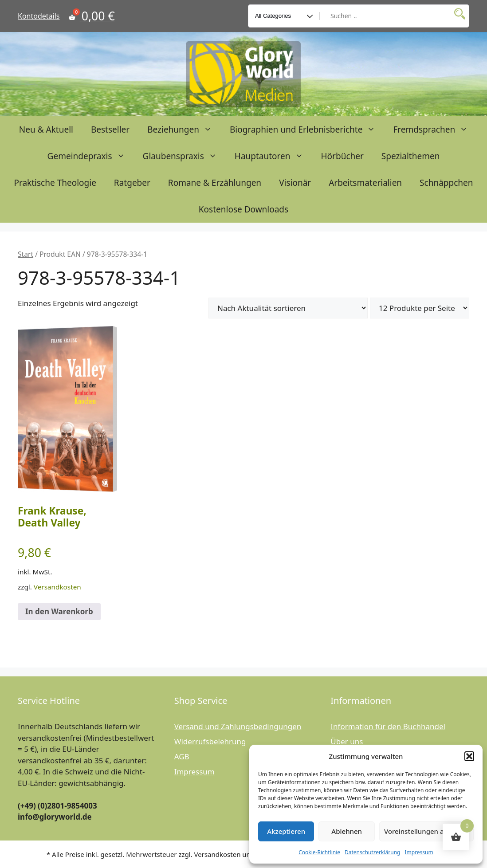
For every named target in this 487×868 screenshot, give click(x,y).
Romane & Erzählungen (215, 183)
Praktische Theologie (55, 183)
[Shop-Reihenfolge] (288, 308)
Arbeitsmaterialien (365, 183)
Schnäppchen (446, 183)
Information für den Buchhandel (388, 726)
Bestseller (110, 130)
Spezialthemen (411, 156)
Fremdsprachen (435, 130)
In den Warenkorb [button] (59, 611)
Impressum (419, 852)
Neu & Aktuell (46, 130)
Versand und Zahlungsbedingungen (238, 726)
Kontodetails (39, 16)
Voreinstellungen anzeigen (426, 831)
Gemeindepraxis (91, 156)
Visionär (295, 183)
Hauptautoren (273, 156)
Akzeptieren (286, 831)
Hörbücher (342, 156)
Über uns (347, 741)
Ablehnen (347, 831)
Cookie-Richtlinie (319, 852)
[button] (469, 756)
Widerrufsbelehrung (210, 741)
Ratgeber (132, 183)
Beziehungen (184, 130)
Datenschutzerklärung (372, 852)
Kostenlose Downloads (243, 209)
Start (26, 254)
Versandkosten (57, 587)
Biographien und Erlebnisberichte (307, 130)
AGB (182, 756)
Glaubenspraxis (184, 156)
